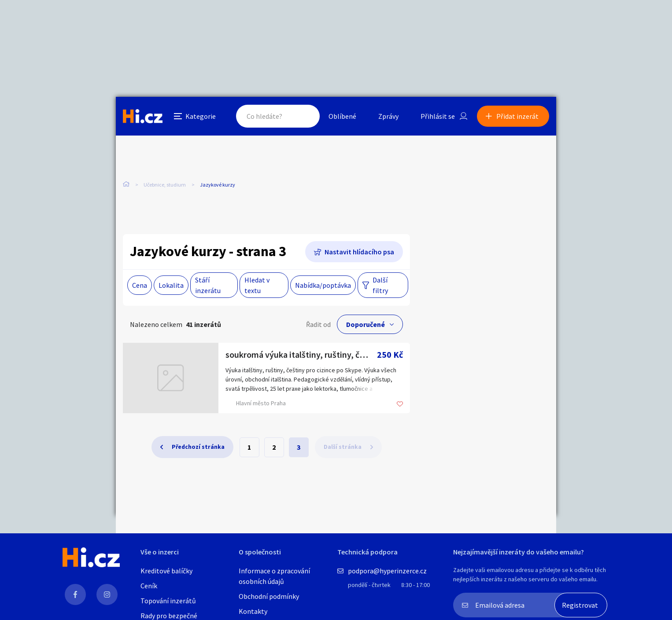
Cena (140, 285)
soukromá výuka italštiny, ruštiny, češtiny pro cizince (301, 354)
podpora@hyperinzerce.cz (387, 571)
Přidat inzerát (517, 116)
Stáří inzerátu (208, 285)
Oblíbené (342, 116)
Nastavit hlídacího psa (359, 252)
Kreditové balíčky (166, 571)
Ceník (149, 586)
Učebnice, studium (165, 185)
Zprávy (388, 116)
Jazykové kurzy (218, 185)
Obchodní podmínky (269, 596)
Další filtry (380, 285)
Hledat (304, 116)
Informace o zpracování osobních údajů (274, 576)
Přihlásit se (438, 116)
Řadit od (318, 324)
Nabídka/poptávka (323, 285)
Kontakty (253, 611)
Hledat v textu (257, 285)
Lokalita (171, 285)
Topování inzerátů (168, 601)
